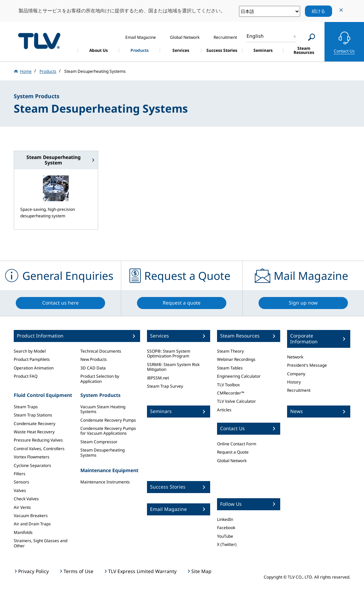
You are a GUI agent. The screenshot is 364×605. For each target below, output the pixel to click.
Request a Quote (233, 452)
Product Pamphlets (32, 359)
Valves (20, 490)
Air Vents (22, 507)
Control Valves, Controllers (39, 449)
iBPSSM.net (158, 378)
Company (296, 374)
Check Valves (26, 499)
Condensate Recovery (35, 424)
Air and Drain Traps (32, 524)
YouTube (225, 536)
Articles (224, 410)
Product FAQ (26, 376)
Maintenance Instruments (105, 482)
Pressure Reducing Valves (38, 440)
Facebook (226, 528)
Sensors (21, 482)
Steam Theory (230, 351)
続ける (318, 11)
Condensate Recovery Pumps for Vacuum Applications (108, 431)
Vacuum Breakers (31, 516)
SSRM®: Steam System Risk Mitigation (173, 367)
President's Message (307, 365)
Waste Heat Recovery (34, 432)
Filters (20, 474)
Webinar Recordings (236, 359)
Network (295, 357)
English (255, 36)
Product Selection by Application (100, 379)
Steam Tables (230, 368)
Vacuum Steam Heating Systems (103, 409)
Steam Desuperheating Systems (103, 452)
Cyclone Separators (32, 465)
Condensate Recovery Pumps (108, 420)
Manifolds (23, 532)
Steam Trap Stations (33, 415)
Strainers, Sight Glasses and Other (41, 543)
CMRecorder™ (231, 393)
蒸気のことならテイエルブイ (39, 41)
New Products (94, 359)
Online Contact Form (237, 444)
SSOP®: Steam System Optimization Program (169, 353)
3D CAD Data (93, 368)
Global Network (232, 461)
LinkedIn (225, 519)
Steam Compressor (99, 442)
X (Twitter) (227, 544)
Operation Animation (34, 368)
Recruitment (299, 390)
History (294, 382)
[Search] (312, 37)
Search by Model (30, 351)
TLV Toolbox (228, 385)
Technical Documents (101, 351)
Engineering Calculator (239, 376)
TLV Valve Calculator (236, 401)
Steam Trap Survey (165, 386)
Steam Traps (26, 407)
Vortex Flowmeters (32, 457)
